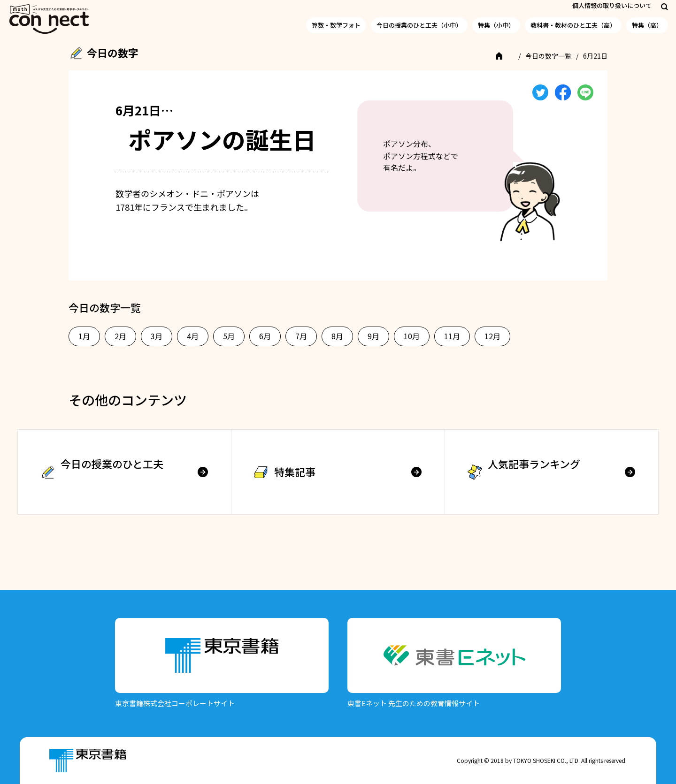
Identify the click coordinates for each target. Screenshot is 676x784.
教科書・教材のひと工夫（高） (573, 25)
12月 (492, 336)
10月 (412, 336)
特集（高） (647, 25)
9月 (373, 336)
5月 (229, 336)
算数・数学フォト (336, 25)
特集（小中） (496, 25)
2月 (120, 336)
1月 (84, 336)
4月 (193, 336)
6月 (265, 336)
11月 (452, 336)
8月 (337, 336)
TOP (505, 56)
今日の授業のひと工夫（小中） (419, 25)
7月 (301, 336)
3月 (157, 336)
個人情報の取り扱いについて (612, 5)
